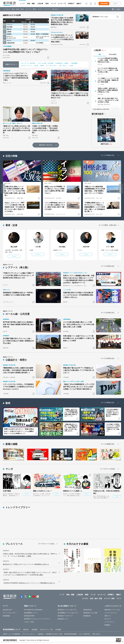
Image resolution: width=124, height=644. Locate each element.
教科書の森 (87, 616)
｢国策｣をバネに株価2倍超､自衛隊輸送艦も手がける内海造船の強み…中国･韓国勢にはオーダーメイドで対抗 (95, 190)
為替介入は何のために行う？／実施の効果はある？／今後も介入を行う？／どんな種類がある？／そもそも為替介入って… (19, 431)
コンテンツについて (111, 613)
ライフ (40, 9)
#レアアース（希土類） (29, 63)
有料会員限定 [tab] (113, 54)
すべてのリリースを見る (46, 544)
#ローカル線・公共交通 (46, 63)
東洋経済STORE (29, 616)
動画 (47, 4)
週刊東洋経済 (97, 114)
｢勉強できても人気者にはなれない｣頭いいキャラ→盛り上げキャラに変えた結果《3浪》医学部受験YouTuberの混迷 (16, 129)
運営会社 (26, 630)
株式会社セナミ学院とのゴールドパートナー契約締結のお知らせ (26, 564)
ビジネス (7, 9)
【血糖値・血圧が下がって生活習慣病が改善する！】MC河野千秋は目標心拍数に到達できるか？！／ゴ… (71, 413)
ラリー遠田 (110, 247)
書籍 (78, 4)
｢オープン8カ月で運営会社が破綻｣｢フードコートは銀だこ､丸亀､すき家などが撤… (108, 70)
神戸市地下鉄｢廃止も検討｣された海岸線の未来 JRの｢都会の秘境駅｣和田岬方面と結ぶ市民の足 (18, 324)
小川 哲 (38, 247)
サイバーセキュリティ (10, 613)
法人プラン (108, 619)
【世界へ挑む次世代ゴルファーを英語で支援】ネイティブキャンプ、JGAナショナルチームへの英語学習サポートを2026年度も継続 (30, 574)
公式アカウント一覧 (46, 630)
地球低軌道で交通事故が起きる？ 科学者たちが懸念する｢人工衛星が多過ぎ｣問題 (18, 294)
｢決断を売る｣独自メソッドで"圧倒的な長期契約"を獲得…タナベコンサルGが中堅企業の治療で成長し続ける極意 (15, 191)
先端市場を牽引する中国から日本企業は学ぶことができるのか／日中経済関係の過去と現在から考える (78, 295)
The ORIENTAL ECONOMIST (33, 610)
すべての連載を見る (108, 444)
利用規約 (107, 625)
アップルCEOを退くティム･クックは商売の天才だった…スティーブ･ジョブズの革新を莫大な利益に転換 (62, 38)
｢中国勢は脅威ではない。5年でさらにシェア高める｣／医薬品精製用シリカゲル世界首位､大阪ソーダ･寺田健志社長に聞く (95, 207)
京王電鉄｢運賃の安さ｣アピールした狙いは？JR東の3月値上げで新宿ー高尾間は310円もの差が (18, 341)
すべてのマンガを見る (108, 469)
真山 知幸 (14, 247)
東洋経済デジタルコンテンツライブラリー (37, 619)
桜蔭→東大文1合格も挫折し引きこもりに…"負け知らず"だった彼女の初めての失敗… (108, 100)
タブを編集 (117, 9)
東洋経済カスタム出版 (90, 613)
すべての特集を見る (108, 155)
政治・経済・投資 (18, 9)
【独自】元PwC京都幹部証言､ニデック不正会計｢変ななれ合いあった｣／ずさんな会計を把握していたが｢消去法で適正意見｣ (79, 387)
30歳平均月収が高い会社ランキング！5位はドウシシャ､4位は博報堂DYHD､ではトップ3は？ (25, 51)
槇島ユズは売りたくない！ (43, 491)
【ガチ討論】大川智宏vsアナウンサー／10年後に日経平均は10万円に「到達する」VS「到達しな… (113, 428)
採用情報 (34, 630)
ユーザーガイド (109, 622)
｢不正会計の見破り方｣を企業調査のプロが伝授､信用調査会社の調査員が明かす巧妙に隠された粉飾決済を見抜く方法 (62, 21)
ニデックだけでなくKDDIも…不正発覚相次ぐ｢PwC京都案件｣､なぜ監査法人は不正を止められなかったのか (19, 387)
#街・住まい (63, 66)
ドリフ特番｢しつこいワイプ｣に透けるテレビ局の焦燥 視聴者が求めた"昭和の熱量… (108, 80)
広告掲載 (58, 630)
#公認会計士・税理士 (62, 63)
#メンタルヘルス (52, 66)
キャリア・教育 (31, 9)
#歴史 (42, 66)
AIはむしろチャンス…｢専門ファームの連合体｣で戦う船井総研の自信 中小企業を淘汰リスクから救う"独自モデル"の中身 (15, 207)
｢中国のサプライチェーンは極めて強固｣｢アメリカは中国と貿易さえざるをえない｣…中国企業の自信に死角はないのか (70, 95)
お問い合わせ (96, 634)
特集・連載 (31, 4)
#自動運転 (74, 63)
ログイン (116, 4)
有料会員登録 (104, 4)
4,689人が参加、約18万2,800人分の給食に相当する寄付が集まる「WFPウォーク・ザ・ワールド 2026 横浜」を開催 (30, 555)
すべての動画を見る (108, 402)
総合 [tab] (100, 54)
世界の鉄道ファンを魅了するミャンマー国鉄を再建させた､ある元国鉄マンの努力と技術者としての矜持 (79, 338)
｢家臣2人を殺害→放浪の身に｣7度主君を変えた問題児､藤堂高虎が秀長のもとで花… (108, 90)
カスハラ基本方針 (84, 634)
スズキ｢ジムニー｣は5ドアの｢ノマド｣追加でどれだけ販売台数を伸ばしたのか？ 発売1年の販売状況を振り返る (16, 77)
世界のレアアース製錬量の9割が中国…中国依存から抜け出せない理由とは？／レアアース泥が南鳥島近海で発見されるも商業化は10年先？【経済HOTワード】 (79, 279)
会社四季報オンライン (31, 613)
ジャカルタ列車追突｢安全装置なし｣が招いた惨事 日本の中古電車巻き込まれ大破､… (108, 60)
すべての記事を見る (108, 266)
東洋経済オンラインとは (100, 17)
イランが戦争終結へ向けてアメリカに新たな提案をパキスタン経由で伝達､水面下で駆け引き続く (55, 206)
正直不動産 (7, 491)
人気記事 (40, 4)
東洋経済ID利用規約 (71, 634)
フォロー (14, 256)
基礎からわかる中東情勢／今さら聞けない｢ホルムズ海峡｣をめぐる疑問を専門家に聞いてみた (55, 190)
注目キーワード (10, 64)
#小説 (71, 66)
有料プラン (108, 616)
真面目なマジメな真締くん (73, 491)
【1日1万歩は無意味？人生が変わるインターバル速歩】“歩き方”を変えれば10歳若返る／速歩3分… (112, 413)
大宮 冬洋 (86, 247)
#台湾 (36, 66)
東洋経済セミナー (63, 619)
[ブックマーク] (48, 58)
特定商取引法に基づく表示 (54, 634)
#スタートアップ (27, 66)
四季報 (70, 4)
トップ (22, 4)
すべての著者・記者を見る (108, 225)
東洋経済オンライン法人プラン (67, 610)
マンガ (53, 4)
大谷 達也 (62, 247)
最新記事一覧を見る (46, 145)
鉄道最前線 (6, 616)
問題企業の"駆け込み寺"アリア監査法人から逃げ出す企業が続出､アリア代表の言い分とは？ (79, 370)
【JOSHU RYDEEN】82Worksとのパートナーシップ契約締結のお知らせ (29, 583)
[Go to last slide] (3, 189)
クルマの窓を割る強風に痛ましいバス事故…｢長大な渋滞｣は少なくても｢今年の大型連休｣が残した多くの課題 (79, 324)
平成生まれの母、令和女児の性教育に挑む (107, 492)
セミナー (61, 4)
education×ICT (8, 610)
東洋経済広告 (88, 610)
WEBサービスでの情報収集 (11, 634)
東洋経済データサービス (65, 616)
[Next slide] (121, 189)
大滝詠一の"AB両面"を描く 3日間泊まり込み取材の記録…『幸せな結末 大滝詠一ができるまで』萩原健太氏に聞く (46, 129)
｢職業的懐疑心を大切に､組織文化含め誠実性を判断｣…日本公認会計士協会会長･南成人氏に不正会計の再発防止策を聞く (18, 370)
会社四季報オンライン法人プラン (68, 613)
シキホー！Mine (29, 622)
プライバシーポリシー (29, 634)
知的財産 (41, 634)
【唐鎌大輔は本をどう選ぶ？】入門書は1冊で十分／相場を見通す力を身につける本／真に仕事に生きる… (71, 428)
